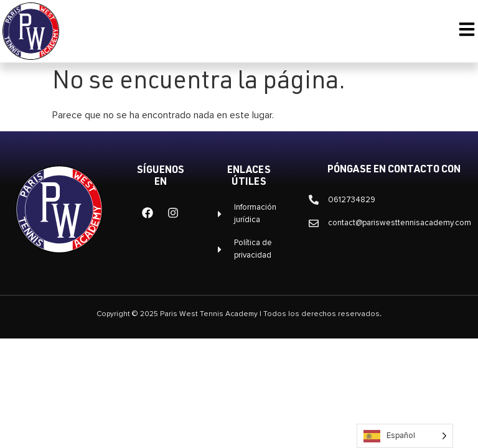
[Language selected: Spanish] (405, 436)
